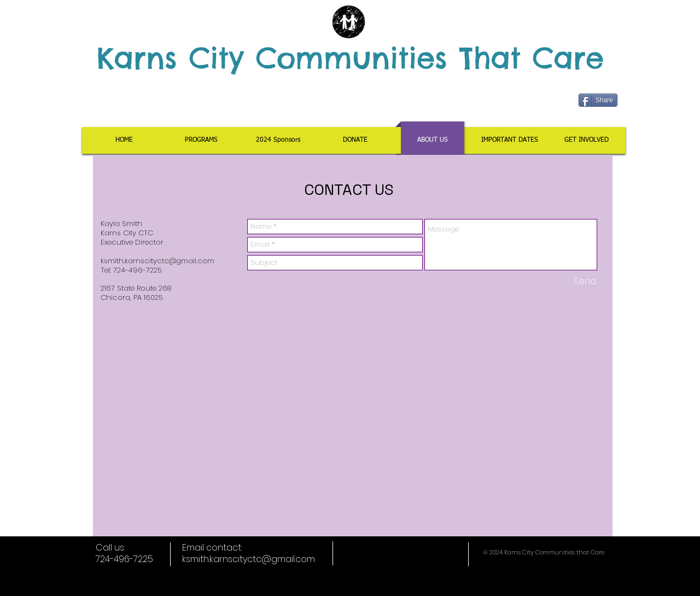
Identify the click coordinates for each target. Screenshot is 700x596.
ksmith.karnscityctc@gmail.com (157, 261)
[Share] (598, 100)
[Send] (585, 281)
